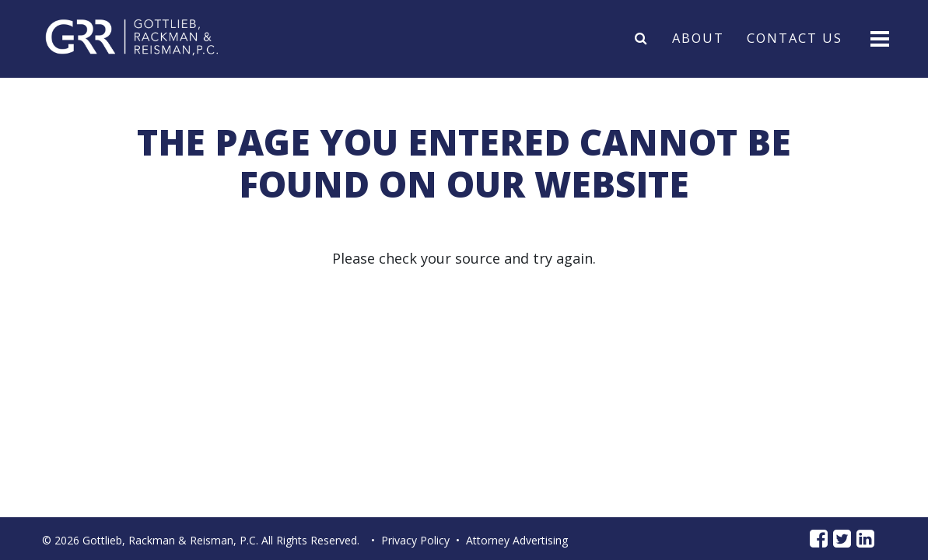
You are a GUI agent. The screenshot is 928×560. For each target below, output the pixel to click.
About (698, 38)
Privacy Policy (415, 540)
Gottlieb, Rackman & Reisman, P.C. (170, 540)
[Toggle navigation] (879, 38)
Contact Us (795, 38)
